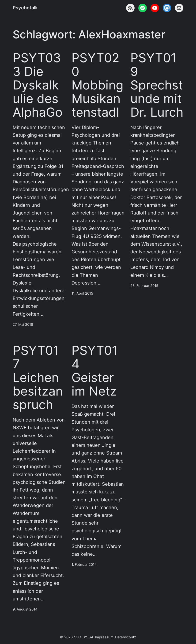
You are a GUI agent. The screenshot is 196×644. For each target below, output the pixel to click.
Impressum (104, 637)
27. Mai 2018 (23, 325)
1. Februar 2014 (84, 565)
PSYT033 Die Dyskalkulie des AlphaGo (38, 85)
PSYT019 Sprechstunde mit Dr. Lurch (157, 85)
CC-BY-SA (85, 637)
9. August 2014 (25, 609)
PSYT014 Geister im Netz (95, 371)
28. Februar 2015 (144, 286)
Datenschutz (126, 637)
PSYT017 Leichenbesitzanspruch (38, 378)
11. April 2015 (82, 293)
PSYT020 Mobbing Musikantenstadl (97, 85)
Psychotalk (25, 8)
